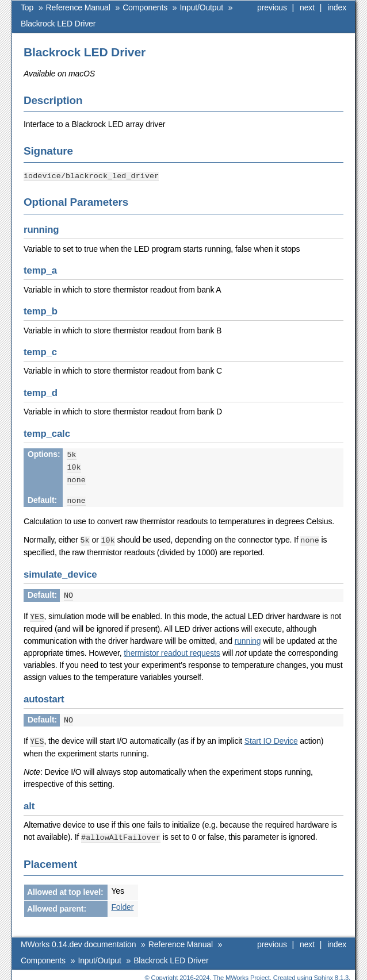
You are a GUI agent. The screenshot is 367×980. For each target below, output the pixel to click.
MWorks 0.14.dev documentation (78, 938)
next (307, 7)
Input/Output (202, 7)
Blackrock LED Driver (58, 24)
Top (27, 7)
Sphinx (324, 971)
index (337, 7)
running (248, 636)
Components (145, 7)
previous (272, 7)
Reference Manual (78, 7)
